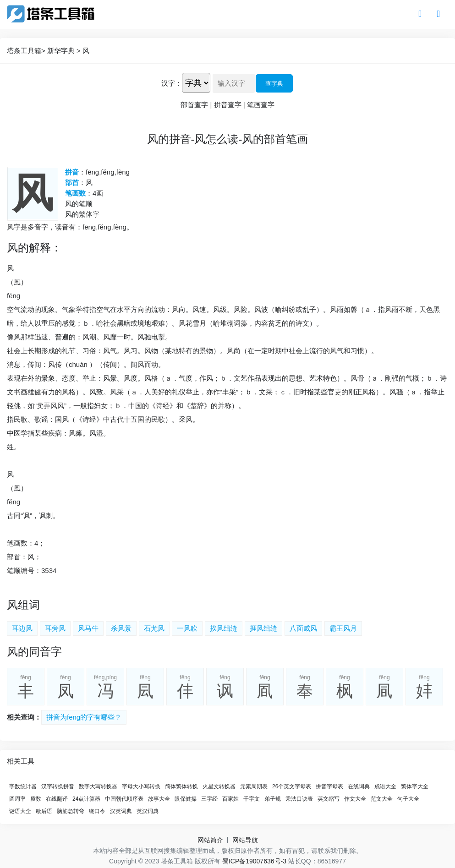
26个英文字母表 (292, 786)
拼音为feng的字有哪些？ (84, 717)
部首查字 (194, 105)
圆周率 (17, 799)
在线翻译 (57, 799)
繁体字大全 (415, 786)
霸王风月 (343, 628)
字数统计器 (23, 786)
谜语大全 (20, 811)
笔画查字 (261, 105)
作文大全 (355, 799)
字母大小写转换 (141, 786)
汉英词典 (121, 811)
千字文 (252, 799)
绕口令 (97, 811)
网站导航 (245, 840)
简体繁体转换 (181, 786)
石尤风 (154, 628)
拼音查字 (228, 105)
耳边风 (22, 628)
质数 (36, 799)
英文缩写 (329, 799)
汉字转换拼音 (58, 786)
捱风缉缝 (263, 628)
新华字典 (61, 51)
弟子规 (273, 799)
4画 (98, 193)
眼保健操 (186, 799)
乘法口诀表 (299, 799)
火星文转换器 (219, 786)
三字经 (209, 799)
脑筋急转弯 (71, 811)
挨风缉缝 (224, 628)
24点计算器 (86, 799)
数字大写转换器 (98, 786)
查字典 (274, 84)
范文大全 (382, 799)
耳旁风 (55, 628)
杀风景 (121, 628)
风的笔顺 (79, 204)
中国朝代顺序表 (124, 799)
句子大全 (408, 799)
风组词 (23, 605)
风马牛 (88, 628)
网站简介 (210, 840)
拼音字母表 (329, 786)
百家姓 (230, 799)
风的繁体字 (82, 214)
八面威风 (303, 628)
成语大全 (385, 786)
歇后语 (44, 811)
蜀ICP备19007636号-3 (254, 861)
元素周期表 (254, 786)
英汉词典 (148, 811)
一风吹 (187, 628)
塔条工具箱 (24, 51)
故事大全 (159, 799)
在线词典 (359, 786)
